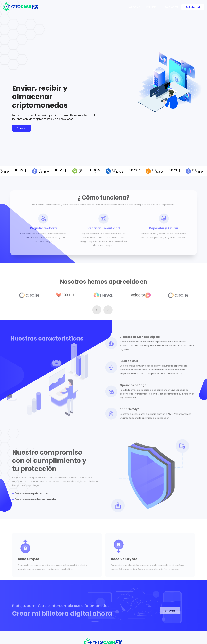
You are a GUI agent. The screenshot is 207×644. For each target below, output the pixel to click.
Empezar (22, 128)
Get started (193, 7)
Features (151, 7)
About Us (134, 7)
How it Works (171, 7)
